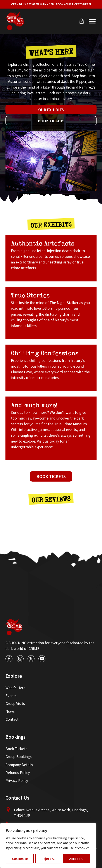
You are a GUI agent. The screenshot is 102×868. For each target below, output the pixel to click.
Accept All (77, 859)
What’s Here (15, 688)
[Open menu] (92, 21)
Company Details (19, 765)
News (10, 711)
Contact (12, 719)
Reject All (48, 859)
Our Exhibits (51, 110)
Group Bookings (19, 756)
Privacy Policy (17, 780)
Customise (20, 859)
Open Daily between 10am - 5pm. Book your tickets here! (51, 4)
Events (11, 695)
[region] (48, 846)
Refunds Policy (18, 772)
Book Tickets (51, 121)
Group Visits (15, 703)
